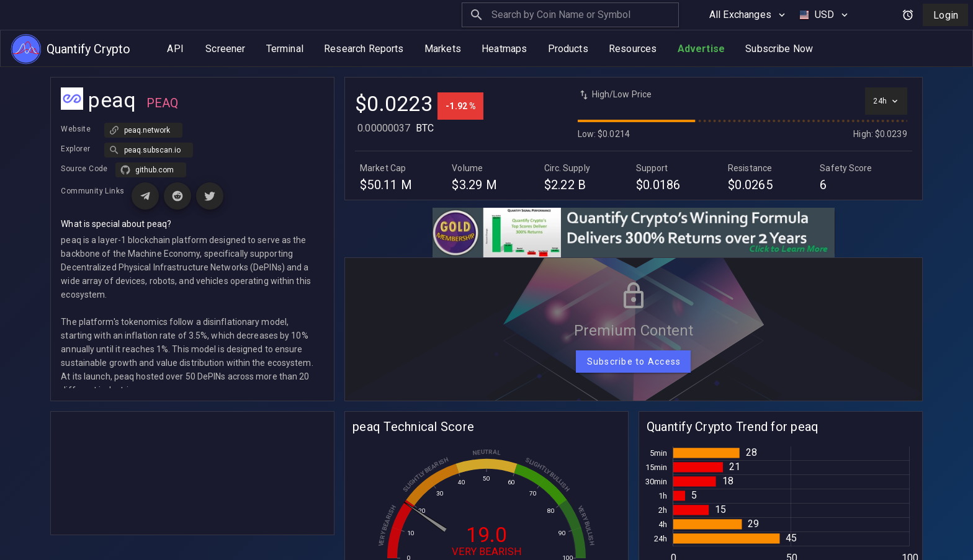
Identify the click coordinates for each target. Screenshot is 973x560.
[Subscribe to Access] (633, 362)
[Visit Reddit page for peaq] (177, 196)
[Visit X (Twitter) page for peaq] (210, 196)
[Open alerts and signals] (908, 15)
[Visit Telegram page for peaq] (145, 196)
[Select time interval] (886, 101)
